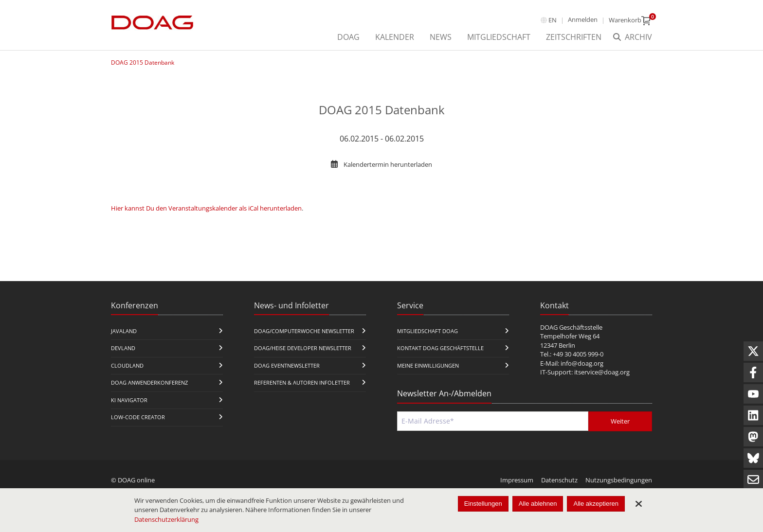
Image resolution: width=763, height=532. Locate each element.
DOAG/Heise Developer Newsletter (303, 348)
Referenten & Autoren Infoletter (302, 382)
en (553, 20)
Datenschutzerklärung (166, 519)
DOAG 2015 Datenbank (143, 62)
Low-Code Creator (138, 417)
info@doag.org (582, 363)
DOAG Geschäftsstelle (571, 327)
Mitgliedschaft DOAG (427, 331)
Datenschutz (559, 480)
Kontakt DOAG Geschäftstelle (440, 348)
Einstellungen (483, 504)
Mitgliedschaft (499, 37)
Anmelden (583, 19)
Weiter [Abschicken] (620, 421)
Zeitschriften (574, 37)
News (441, 37)
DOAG (348, 37)
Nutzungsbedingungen (619, 480)
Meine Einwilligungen (428, 365)
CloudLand (127, 365)
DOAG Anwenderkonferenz (149, 382)
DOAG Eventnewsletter (287, 365)
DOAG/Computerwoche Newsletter (304, 331)
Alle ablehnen (538, 504)
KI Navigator (129, 400)
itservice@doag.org (602, 372)
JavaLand (124, 331)
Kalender (395, 37)
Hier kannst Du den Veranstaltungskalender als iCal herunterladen (206, 208)
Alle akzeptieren (596, 504)
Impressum (517, 480)
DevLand (123, 348)
